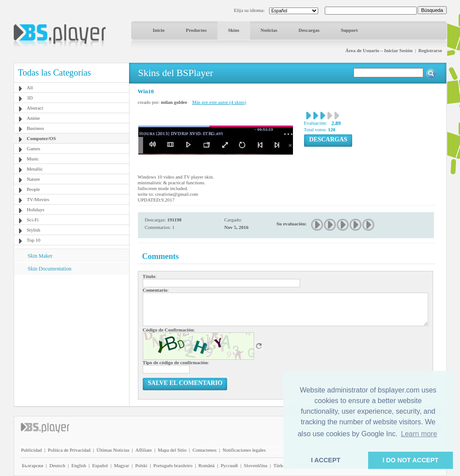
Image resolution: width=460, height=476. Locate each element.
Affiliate (143, 450)
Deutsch (57, 465)
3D (30, 98)
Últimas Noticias (113, 450)
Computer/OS (42, 138)
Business (36, 128)
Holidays (36, 209)
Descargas (309, 30)
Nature (34, 179)
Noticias (269, 30)
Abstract (35, 108)
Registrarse (430, 50)
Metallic (35, 169)
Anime (34, 118)
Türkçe (280, 465)
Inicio (159, 30)
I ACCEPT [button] (326, 460)
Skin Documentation (50, 269)
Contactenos (205, 450)
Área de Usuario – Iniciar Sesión (379, 50)
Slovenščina (256, 465)
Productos (196, 30)
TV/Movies (38, 199)
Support (349, 30)
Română (207, 465)
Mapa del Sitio (172, 450)
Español (100, 465)
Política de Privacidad (69, 450)
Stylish (34, 230)
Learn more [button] (419, 434)
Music (33, 159)
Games (34, 149)
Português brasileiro (173, 465)
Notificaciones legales (244, 450)
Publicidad (32, 450)
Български (33, 465)
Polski (141, 465)
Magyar (122, 465)
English (79, 465)
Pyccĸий (229, 465)
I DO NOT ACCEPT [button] (411, 460)
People (34, 189)
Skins (234, 30)
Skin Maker (40, 256)
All (30, 88)
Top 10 (34, 240)
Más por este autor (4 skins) (219, 102)
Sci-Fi (33, 220)
